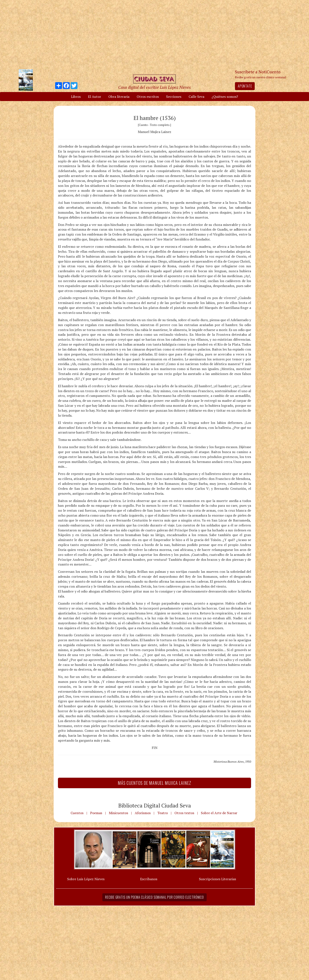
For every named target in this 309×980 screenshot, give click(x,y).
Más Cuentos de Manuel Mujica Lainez (154, 783)
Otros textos (184, 813)
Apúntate (245, 86)
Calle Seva (196, 97)
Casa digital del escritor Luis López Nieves (154, 87)
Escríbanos (149, 879)
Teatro (163, 813)
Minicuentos (118, 813)
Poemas (96, 813)
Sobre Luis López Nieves (86, 879)
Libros (76, 97)
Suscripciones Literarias (217, 879)
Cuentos (77, 813)
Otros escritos (148, 97)
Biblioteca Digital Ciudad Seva (155, 805)
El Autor (95, 97)
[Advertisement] (154, 34)
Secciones (174, 97)
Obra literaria (119, 97)
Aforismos (143, 813)
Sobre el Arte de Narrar (219, 813)
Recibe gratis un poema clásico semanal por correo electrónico (154, 897)
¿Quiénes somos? (225, 97)
